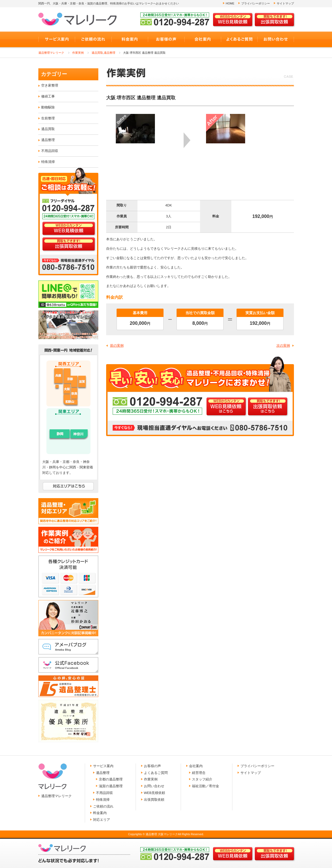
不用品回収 (50, 151)
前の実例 (117, 346)
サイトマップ (285, 3)
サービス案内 (103, 766)
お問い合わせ (154, 786)
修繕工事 (48, 96)
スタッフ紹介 (202, 779)
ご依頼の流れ (103, 806)
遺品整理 (110, 53)
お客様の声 (152, 766)
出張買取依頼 (154, 800)
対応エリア (102, 820)
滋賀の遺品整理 (111, 786)
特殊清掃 (48, 162)
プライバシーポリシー (256, 3)
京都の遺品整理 (111, 779)
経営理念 (199, 773)
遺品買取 (97, 53)
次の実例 (283, 346)
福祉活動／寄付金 (206, 786)
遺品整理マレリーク (51, 53)
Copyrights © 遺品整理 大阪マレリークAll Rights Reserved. (166, 834)
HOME (230, 3)
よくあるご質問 (156, 773)
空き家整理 (50, 85)
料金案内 (100, 813)
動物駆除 (48, 107)
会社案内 (196, 766)
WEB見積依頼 (155, 793)
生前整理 (48, 118)
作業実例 (78, 53)
